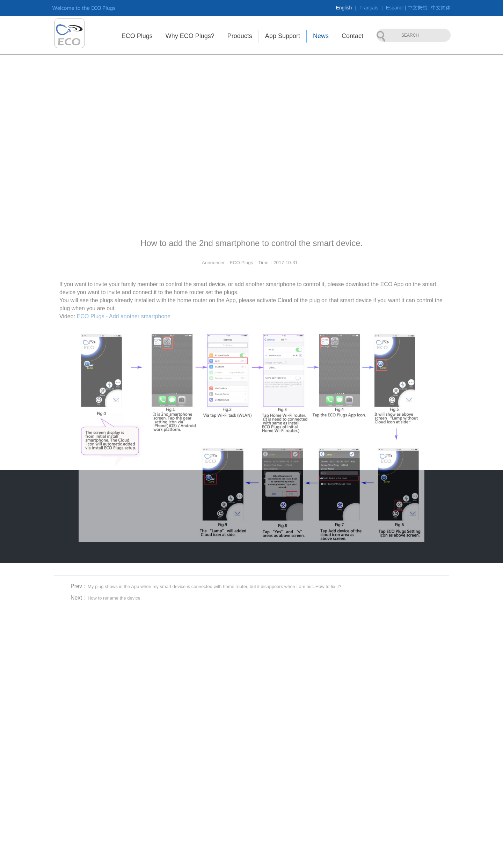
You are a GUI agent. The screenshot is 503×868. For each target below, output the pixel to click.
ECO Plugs (137, 36)
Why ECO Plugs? (190, 36)
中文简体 (441, 8)
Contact (352, 36)
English (344, 8)
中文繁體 (417, 8)
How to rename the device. (115, 678)
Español (395, 8)
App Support (283, 36)
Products (240, 36)
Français (369, 8)
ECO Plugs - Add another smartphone (124, 396)
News (321, 36)
